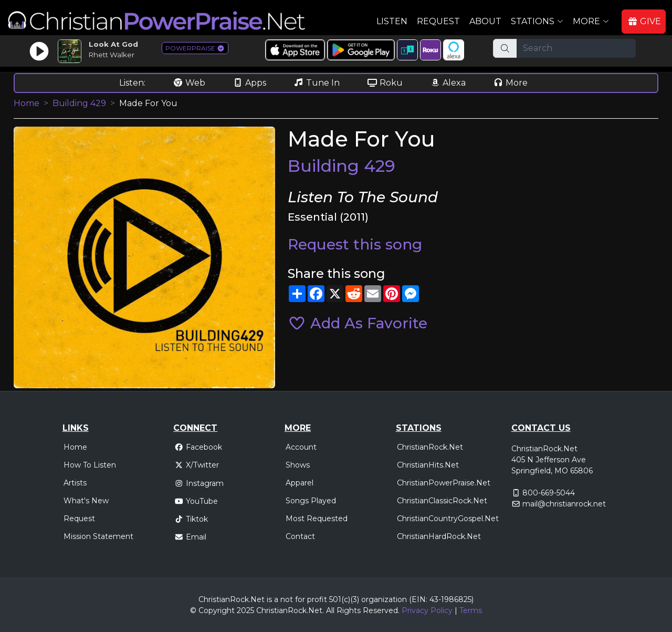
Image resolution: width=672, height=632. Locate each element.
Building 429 (79, 103)
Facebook (198, 447)
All (330, 610)
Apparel (300, 483)
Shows (298, 465)
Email (190, 537)
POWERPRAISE (195, 48)
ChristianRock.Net (430, 447)
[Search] (576, 48)
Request (438, 21)
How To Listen (90, 465)
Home (27, 103)
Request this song (355, 244)
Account (301, 447)
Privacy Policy (427, 610)
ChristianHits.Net (428, 465)
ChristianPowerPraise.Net (444, 483)
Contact (300, 536)
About (485, 21)
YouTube (196, 501)
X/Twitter (197, 465)
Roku (385, 83)
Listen (392, 21)
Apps (249, 83)
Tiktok (191, 519)
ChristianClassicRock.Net (442, 501)
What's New (86, 501)
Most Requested (317, 519)
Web (189, 83)
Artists (75, 483)
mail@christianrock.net (564, 504)
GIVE (644, 21)
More (510, 83)
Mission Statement (98, 536)
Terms (471, 610)
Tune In (317, 83)
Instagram (199, 483)
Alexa (448, 83)
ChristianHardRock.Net (439, 536)
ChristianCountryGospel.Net (448, 519)
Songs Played (311, 501)
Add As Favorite (358, 323)
